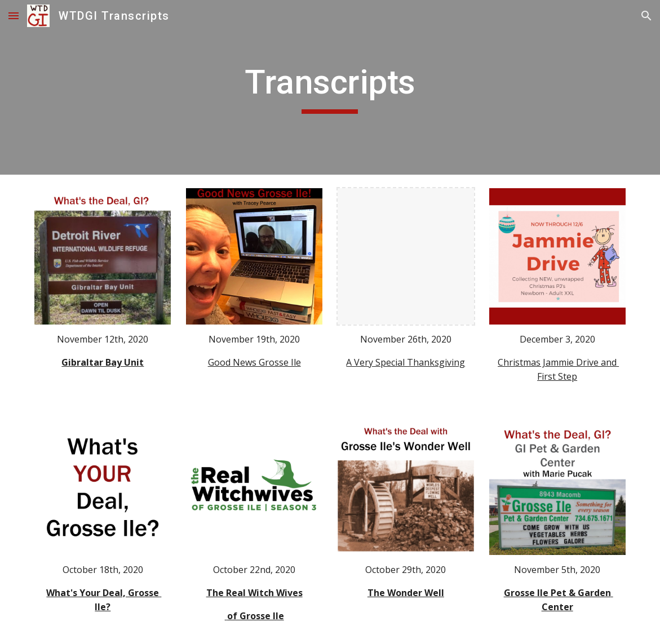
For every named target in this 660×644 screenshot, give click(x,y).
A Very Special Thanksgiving (406, 362)
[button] (14, 15)
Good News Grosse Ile (254, 362)
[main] (330, 87)
